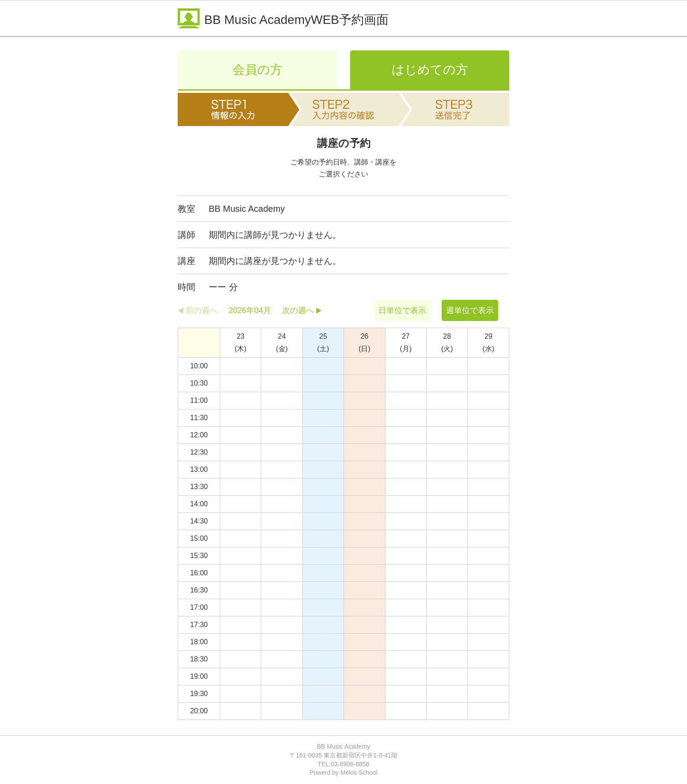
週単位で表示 (470, 310)
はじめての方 (430, 70)
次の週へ (298, 310)
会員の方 (258, 70)
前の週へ (202, 310)
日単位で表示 (402, 310)
